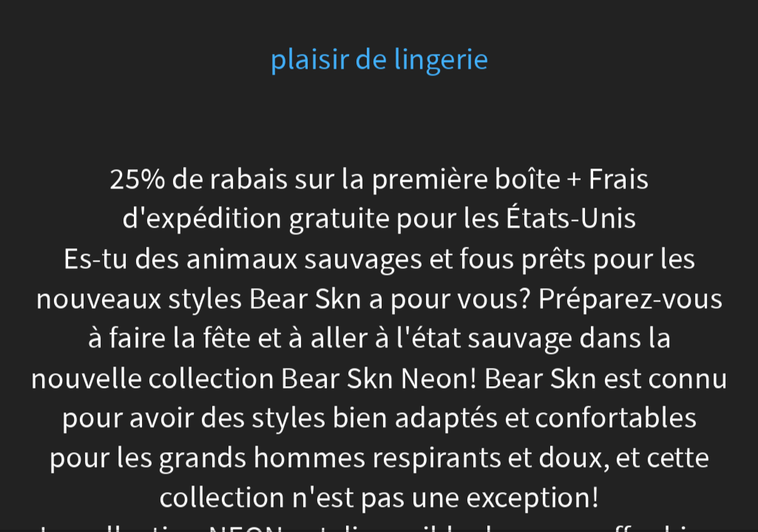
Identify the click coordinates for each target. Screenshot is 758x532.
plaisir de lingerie (379, 59)
